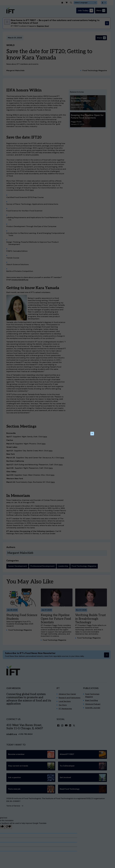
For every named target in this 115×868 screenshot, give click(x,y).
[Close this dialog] (92, 434)
